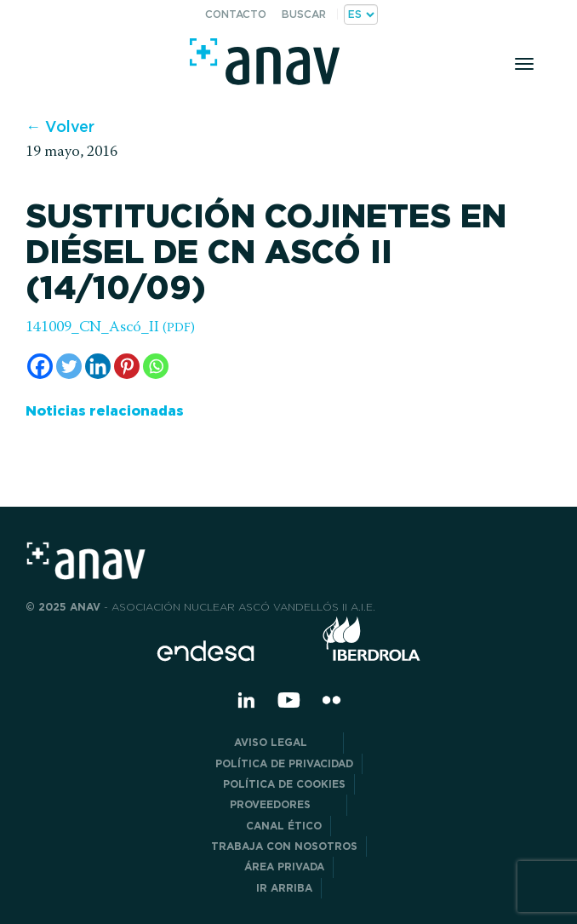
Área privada (284, 867)
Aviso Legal (284, 742)
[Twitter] (69, 366)
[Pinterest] (127, 366)
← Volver (60, 126)
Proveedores (284, 804)
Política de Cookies (284, 784)
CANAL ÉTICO (284, 826)
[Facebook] (40, 366)
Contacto (236, 14)
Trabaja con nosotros (284, 846)
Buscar (304, 14)
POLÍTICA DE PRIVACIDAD (284, 763)
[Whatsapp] (156, 366)
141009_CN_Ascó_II (110, 328)
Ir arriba (284, 888)
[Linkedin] (98, 366)
